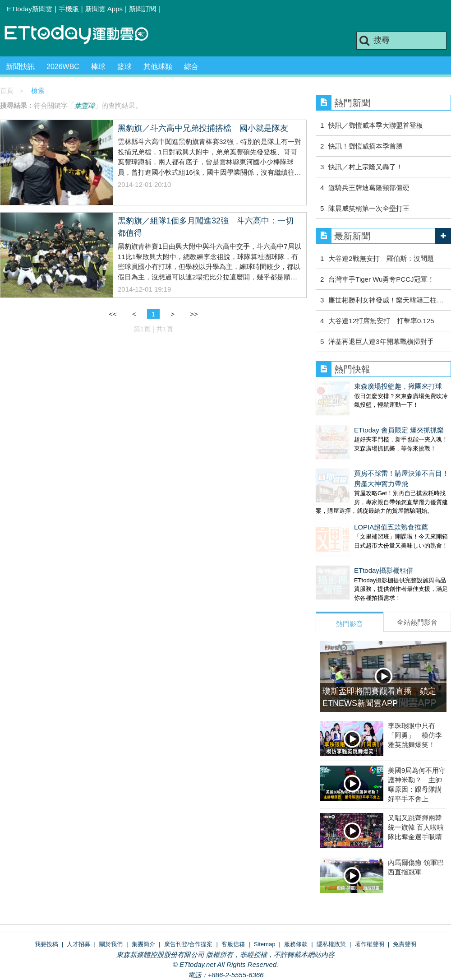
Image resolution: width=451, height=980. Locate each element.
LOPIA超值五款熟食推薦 (353, 509)
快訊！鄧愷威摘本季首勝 (366, 146)
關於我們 (111, 908)
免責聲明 (405, 908)
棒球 (98, 67)
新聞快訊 (20, 67)
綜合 (191, 67)
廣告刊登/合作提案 (189, 908)
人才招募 (78, 908)
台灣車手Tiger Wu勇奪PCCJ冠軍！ (381, 279)
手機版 (69, 9)
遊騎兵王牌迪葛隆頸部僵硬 (369, 188)
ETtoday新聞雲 (30, 9)
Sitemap (265, 908)
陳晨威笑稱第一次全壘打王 (372, 208)
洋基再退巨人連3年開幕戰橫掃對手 (381, 341)
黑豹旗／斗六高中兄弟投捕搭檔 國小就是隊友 (203, 128)
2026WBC (63, 67)
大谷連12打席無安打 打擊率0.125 (381, 321)
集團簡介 (143, 908)
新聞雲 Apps (104, 9)
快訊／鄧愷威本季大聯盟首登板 (376, 125)
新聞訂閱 (143, 9)
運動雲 (83, 35)
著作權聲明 (370, 908)
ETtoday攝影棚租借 (345, 543)
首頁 (7, 91)
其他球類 (158, 67)
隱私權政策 (331, 908)
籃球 (124, 67)
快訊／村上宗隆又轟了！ (366, 167)
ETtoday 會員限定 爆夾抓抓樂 (361, 421)
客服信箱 (233, 908)
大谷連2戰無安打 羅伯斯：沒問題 (381, 258)
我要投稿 (46, 908)
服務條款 (296, 908)
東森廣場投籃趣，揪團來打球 (360, 386)
